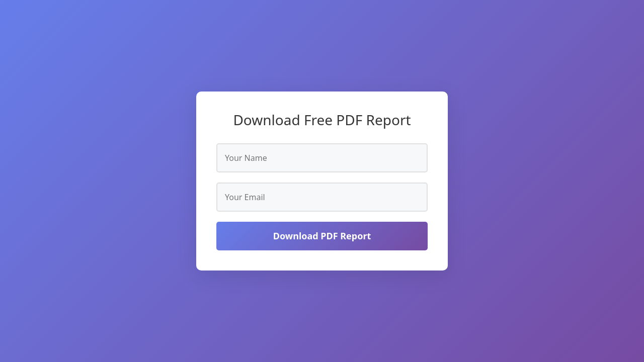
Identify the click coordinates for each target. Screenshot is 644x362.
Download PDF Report (322, 236)
